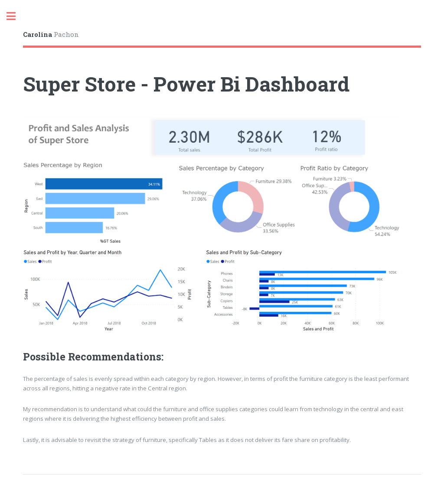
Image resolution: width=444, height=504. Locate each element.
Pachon (51, 34)
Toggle (16, 16)
